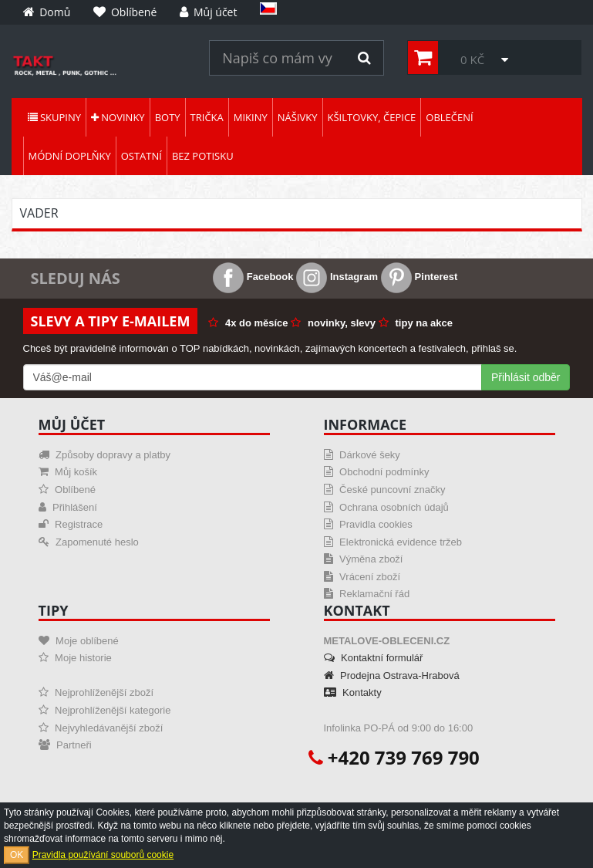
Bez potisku (203, 156)
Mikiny (251, 117)
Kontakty (353, 692)
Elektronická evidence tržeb (393, 542)
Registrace (71, 524)
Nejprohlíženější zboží (96, 692)
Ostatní (142, 156)
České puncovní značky (385, 490)
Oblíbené (67, 490)
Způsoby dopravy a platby (104, 455)
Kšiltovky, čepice (372, 117)
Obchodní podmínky (377, 472)
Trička (207, 117)
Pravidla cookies (368, 524)
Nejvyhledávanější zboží (101, 728)
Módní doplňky (70, 156)
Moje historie (75, 658)
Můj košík (68, 472)
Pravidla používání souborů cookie (103, 855)
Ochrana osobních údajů (386, 507)
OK (17, 855)
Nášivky (298, 117)
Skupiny (54, 117)
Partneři (65, 745)
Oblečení (449, 117)
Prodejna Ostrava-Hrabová (392, 675)
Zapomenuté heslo (89, 542)
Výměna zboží (364, 559)
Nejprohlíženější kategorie (105, 710)
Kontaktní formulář (374, 658)
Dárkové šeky (362, 455)
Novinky (118, 117)
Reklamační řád (367, 594)
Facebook (253, 277)
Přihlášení (68, 507)
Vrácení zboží (362, 577)
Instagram (337, 277)
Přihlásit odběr (526, 377)
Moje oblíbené (79, 641)
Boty (168, 117)
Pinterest (419, 277)
